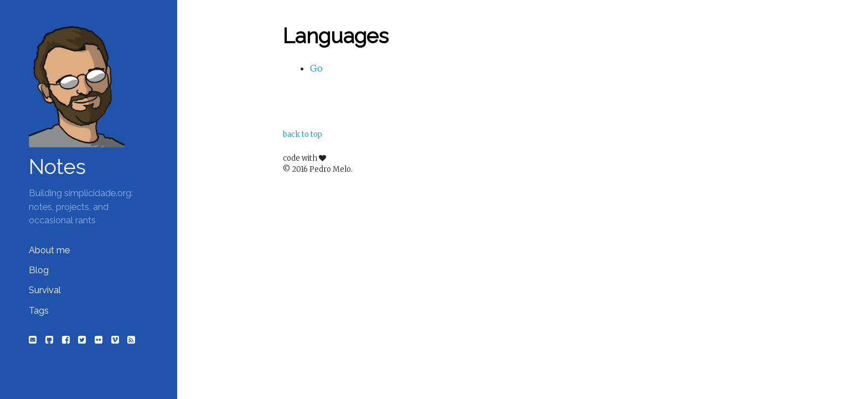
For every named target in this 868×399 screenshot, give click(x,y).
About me (49, 250)
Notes (57, 167)
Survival (45, 290)
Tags (39, 311)
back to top (303, 134)
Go (316, 68)
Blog (39, 270)
